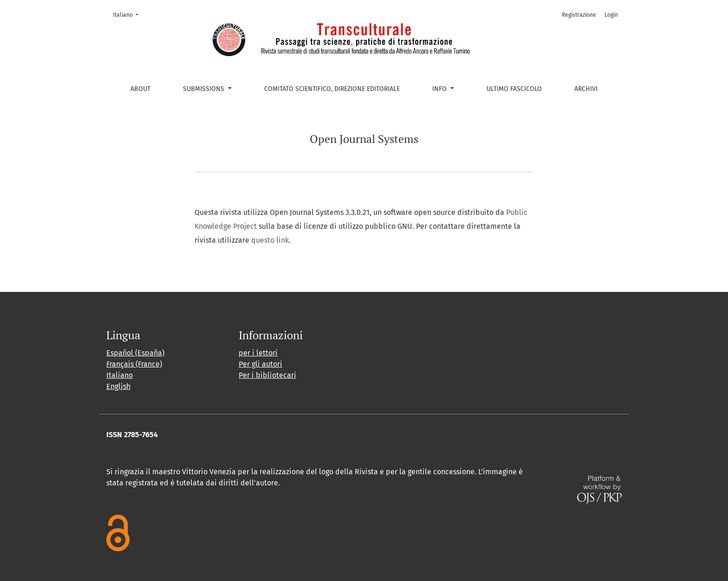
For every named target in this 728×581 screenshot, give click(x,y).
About (140, 89)
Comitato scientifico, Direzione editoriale (332, 89)
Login (611, 15)
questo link (270, 240)
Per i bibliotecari (267, 375)
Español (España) (135, 353)
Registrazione (579, 15)
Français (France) (134, 364)
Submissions (205, 89)
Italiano (128, 14)
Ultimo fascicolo (514, 89)
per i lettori (258, 353)
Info (440, 89)
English (118, 386)
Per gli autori (260, 364)
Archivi (586, 89)
